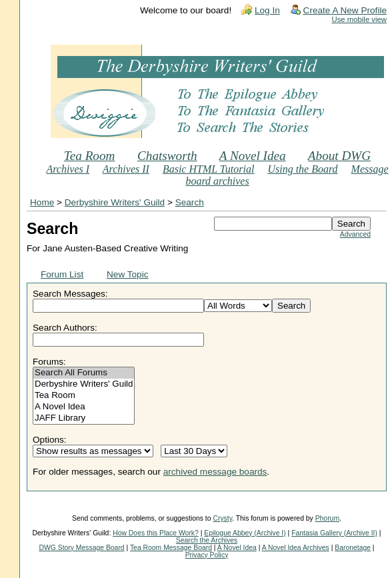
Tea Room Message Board (171, 548)
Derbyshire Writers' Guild (115, 202)
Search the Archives (207, 540)
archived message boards (215, 472)
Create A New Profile (345, 10)
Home (42, 202)
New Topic (127, 274)
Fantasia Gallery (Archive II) (334, 533)
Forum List (62, 274)
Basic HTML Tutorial (209, 169)
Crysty (222, 518)
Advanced (355, 234)
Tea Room (90, 156)
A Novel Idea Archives (296, 548)
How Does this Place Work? (156, 533)
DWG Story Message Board (81, 548)
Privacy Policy (207, 555)
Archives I (68, 169)
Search (190, 202)
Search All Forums (84, 373)
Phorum (327, 518)
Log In (267, 10)
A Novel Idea (253, 156)
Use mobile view (359, 19)
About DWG (339, 156)
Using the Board (302, 169)
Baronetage (353, 548)
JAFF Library (84, 418)
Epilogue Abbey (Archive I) (245, 533)
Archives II (126, 169)
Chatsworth (167, 156)
